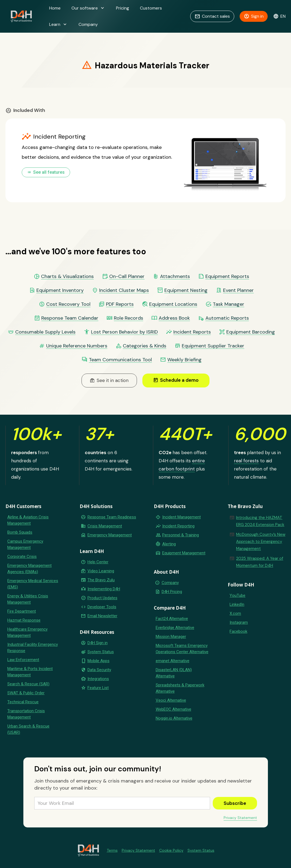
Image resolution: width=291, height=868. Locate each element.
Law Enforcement (23, 660)
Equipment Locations (173, 304)
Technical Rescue (23, 702)
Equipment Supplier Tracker (213, 346)
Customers (151, 8)
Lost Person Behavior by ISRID (124, 332)
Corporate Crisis (22, 557)
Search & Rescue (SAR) (28, 684)
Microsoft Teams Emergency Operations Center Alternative (182, 649)
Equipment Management (184, 553)
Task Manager (229, 304)
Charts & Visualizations (67, 276)
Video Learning (101, 571)
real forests (246, 461)
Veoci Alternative (171, 700)
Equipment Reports (227, 276)
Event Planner (238, 290)
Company (88, 24)
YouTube (237, 595)
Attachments (175, 276)
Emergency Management (110, 535)
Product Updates (102, 598)
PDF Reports (120, 304)
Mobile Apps (98, 661)
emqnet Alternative (173, 661)
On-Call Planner (127, 276)
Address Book (174, 318)
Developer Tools (102, 607)
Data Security (99, 670)
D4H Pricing (172, 592)
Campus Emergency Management (25, 544)
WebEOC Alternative (173, 709)
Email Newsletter (102, 616)
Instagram (239, 622)
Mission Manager (171, 637)
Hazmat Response (24, 620)
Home (55, 8)
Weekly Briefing (184, 360)
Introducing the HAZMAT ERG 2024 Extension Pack (260, 521)
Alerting (169, 544)
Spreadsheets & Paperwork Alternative (180, 688)
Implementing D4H (104, 589)
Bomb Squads (20, 532)
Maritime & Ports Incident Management (30, 672)
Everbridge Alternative (175, 628)
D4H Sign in (98, 643)
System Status (101, 652)
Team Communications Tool (120, 360)
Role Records (129, 318)
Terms (112, 850)
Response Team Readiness (112, 517)
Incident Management (182, 517)
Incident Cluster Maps (124, 290)
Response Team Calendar (70, 318)
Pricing (123, 8)
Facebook (238, 631)
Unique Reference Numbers (77, 346)
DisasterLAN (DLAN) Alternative (174, 673)
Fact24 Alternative (172, 619)
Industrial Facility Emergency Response (33, 648)
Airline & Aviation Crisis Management (28, 520)
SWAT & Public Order (26, 693)
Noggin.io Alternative (174, 718)
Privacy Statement (240, 818)
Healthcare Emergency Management (27, 632)
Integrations (98, 679)
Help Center (98, 562)
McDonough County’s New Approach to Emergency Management (261, 542)
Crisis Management (105, 526)
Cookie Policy (171, 850)
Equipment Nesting (186, 290)
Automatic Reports (227, 318)
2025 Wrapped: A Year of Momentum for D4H (260, 562)
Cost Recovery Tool (68, 304)
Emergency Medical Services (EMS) (33, 584)
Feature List (98, 688)
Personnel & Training (181, 535)
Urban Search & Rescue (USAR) (28, 729)
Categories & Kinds (145, 346)
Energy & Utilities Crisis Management (28, 599)
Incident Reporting (178, 526)
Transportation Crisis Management (26, 714)
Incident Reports (192, 332)
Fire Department (22, 611)
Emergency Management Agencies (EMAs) (29, 569)
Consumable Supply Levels (45, 332)
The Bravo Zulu (101, 580)
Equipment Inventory (60, 290)
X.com (235, 613)
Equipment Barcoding (251, 332)
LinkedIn (237, 604)
